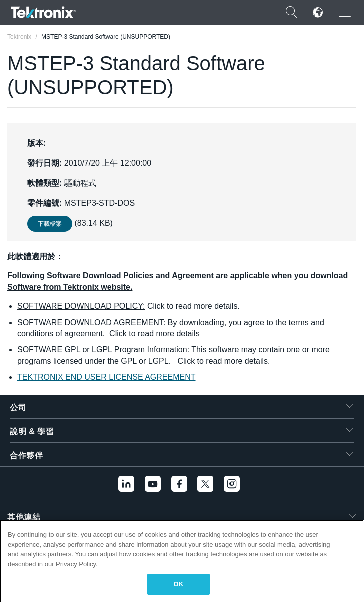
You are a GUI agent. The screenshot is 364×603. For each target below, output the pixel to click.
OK (179, 584)
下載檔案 (50, 224)
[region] (182, 561)
